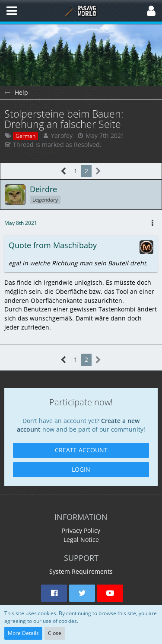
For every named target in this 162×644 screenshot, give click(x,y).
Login (81, 469)
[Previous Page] (64, 171)
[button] (12, 11)
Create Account (81, 450)
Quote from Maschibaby (53, 245)
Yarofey (62, 135)
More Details (23, 633)
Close (55, 633)
